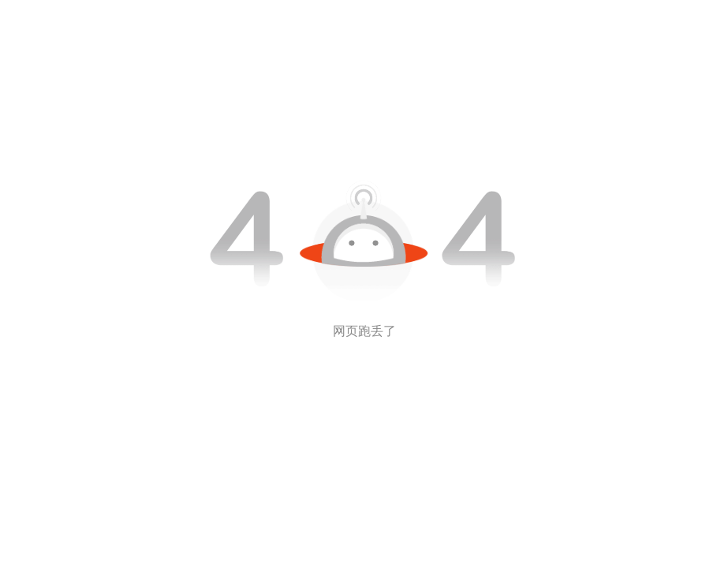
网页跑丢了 (364, 331)
